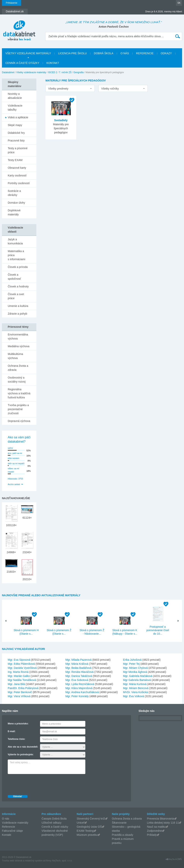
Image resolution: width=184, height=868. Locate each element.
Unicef (80, 823)
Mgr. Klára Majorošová (79, 688)
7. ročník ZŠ (65, 72)
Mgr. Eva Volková (134, 696)
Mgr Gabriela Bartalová (137, 680)
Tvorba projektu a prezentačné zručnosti (18, 409)
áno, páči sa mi (15, 453)
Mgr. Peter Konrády (77, 696)
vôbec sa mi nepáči (13, 470)
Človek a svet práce (16, 296)
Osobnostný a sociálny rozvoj (17, 380)
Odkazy (166, 53)
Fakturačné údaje (12, 831)
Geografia (79, 72)
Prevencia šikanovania (160, 819)
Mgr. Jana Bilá (16, 684)
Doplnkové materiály (14, 212)
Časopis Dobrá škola (54, 819)
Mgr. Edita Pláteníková (21, 664)
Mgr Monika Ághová (135, 672)
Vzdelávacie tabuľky (15, 108)
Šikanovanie (119, 823)
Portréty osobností (19, 183)
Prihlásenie (12, 3)
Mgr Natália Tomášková (22, 680)
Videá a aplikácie (18, 117)
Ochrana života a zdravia (18, 368)
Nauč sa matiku (156, 827)
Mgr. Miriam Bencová (136, 688)
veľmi (10, 448)
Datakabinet (8, 72)
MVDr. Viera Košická (135, 692)
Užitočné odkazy (52, 823)
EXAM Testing (85, 831)
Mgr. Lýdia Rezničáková (80, 684)
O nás (125, 53)
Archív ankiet (14, 484)
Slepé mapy (15, 125)
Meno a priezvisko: (18, 724)
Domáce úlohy (16, 203)
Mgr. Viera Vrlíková (19, 696)
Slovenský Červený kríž (91, 819)
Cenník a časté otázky (22, 63)
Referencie (145, 53)
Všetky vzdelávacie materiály (28, 53)
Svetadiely (61, 120)
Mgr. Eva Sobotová (77, 680)
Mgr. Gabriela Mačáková (138, 676)
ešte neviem (13, 458)
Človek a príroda (18, 267)
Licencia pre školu (72, 53)
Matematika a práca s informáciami (16, 255)
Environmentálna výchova (18, 337)
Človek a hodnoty (18, 286)
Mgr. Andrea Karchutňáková (82, 692)
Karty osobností (17, 175)
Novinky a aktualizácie (15, 96)
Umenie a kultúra (18, 306)
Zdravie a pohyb (17, 314)
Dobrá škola (104, 53)
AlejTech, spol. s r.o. (62, 861)
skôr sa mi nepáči (16, 463)
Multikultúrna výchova (15, 356)
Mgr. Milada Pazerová (78, 660)
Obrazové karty (17, 168)
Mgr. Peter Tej (131, 664)
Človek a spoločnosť (14, 277)
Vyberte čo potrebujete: (21, 755)
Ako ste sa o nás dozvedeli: (23, 747)
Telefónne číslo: (16, 739)
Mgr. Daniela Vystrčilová (22, 668)
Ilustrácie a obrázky (14, 193)
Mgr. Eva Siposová (19, 660)
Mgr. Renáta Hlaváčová (80, 672)
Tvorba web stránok (12, 861)
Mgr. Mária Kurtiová (135, 684)
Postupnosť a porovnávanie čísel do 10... (158, 630)
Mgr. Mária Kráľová (77, 664)
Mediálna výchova (19, 346)
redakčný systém (34, 861)
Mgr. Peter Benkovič (20, 692)
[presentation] (37, 783)
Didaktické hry (16, 133)
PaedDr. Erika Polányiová (23, 688)
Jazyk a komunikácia (15, 241)
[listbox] (70, 88)
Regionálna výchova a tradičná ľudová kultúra (19, 393)
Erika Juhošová (132, 660)
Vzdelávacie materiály (15, 823)
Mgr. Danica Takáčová (79, 676)
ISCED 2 (53, 72)
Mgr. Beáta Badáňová (78, 668)
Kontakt (53, 63)
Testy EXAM (15, 160)
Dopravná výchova (19, 421)
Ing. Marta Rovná (18, 672)
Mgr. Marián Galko (19, 676)
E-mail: (12, 731)
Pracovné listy (16, 141)
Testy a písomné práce (18, 150)
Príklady (152, 835)
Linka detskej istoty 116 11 (163, 823)
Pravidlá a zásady (123, 835)
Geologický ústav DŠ (89, 827)
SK (179, 3)
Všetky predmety (58, 89)
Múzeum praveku (87, 835)
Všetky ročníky (110, 89)
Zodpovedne (154, 831)
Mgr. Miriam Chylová (135, 668)
